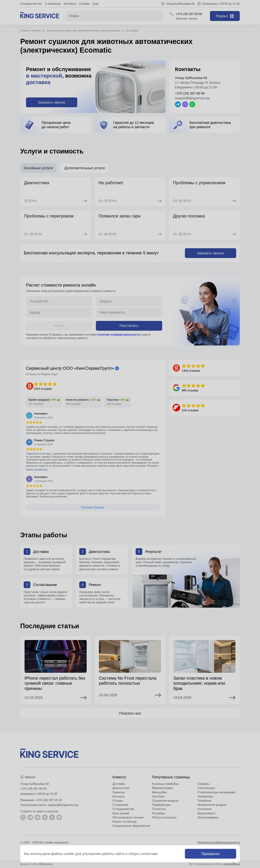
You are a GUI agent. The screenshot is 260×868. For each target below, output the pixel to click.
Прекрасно (211, 854)
